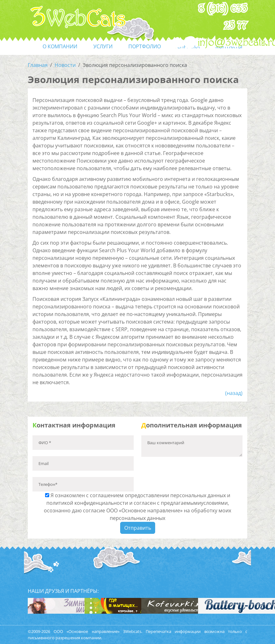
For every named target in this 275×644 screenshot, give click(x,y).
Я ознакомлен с (137, 507)
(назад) (234, 393)
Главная (38, 65)
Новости (65, 65)
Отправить (138, 528)
